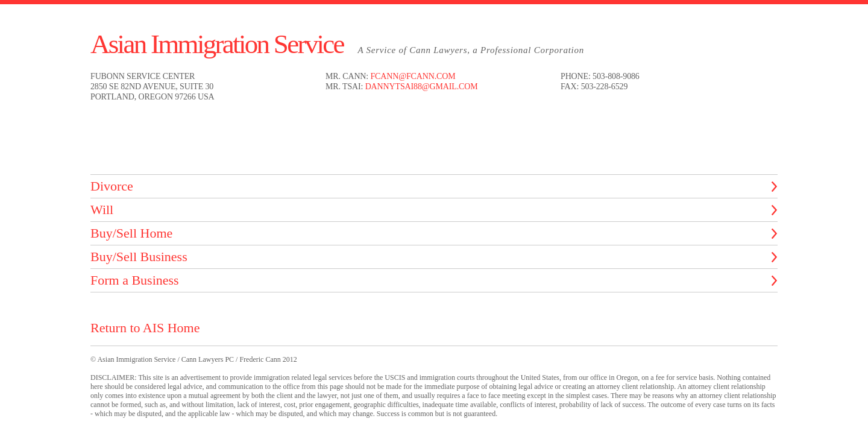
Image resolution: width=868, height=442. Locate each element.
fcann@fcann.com (413, 76)
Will (102, 210)
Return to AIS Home (145, 328)
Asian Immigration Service (217, 44)
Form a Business (135, 280)
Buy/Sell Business (139, 257)
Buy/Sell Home (131, 233)
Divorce (112, 186)
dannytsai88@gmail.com (422, 87)
